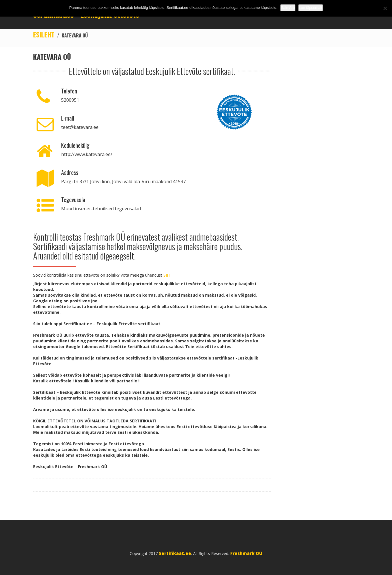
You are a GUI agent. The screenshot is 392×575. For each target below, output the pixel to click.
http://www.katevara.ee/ (87, 154)
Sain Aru (288, 8)
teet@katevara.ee (80, 127)
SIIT (167, 275)
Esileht (44, 34)
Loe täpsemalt (311, 8)
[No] (385, 8)
